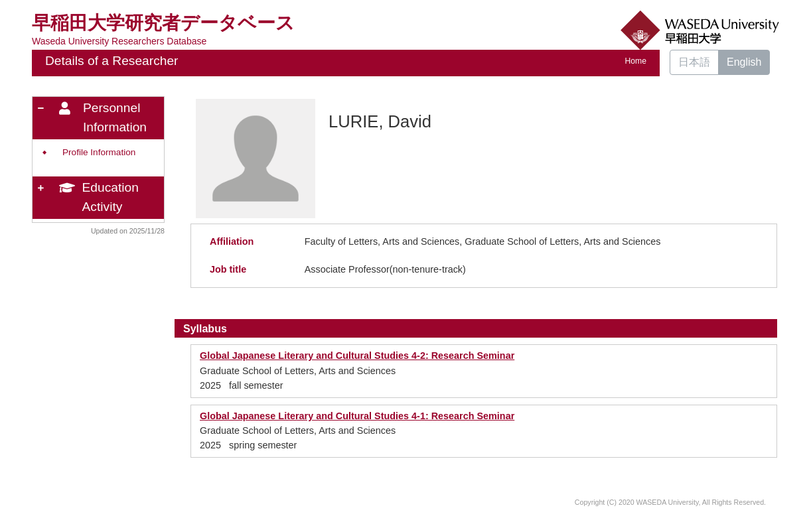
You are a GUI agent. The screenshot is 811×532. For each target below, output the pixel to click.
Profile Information (99, 152)
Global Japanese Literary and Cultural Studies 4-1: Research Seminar (357, 416)
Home (636, 61)
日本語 (694, 62)
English (744, 62)
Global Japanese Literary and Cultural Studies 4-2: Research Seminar (357, 356)
